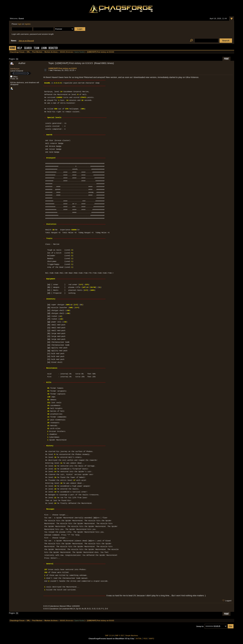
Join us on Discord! (26, 41)
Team (36, 48)
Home (13, 48)
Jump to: (200, 626)
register (28, 24)
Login (44, 48)
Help (20, 48)
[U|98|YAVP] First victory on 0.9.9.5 (63, 68)
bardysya (15, 69)
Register (53, 48)
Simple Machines (132, 635)
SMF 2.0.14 (109, 635)
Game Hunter (79, 52)
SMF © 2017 (120, 635)
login (20, 24)
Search (28, 48)
